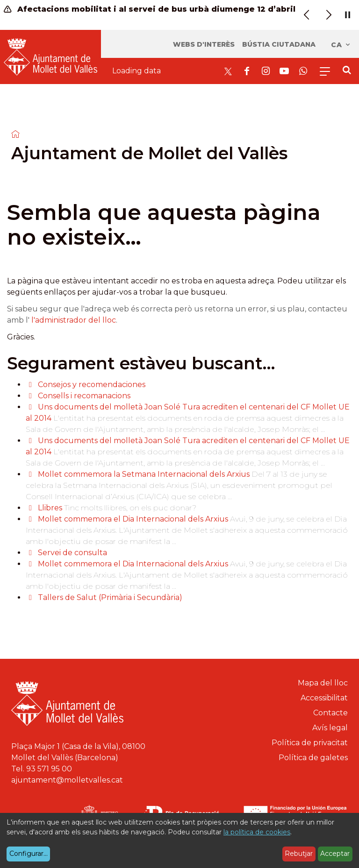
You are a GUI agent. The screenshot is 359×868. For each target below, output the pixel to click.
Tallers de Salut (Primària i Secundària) (110, 597)
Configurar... (29, 854)
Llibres (50, 508)
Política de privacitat (310, 743)
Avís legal (330, 728)
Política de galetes (313, 758)
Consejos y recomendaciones (92, 385)
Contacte (330, 713)
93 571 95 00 (49, 769)
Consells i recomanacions (84, 396)
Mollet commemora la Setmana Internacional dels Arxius (145, 474)
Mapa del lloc (323, 683)
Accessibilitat (324, 698)
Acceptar (335, 854)
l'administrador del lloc (74, 320)
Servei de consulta (72, 553)
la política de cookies (257, 832)
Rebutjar (299, 854)
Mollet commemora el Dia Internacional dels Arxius (133, 519)
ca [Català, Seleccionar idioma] (341, 45)
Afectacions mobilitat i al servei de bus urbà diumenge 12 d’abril (150, 9)
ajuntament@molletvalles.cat (67, 780)
